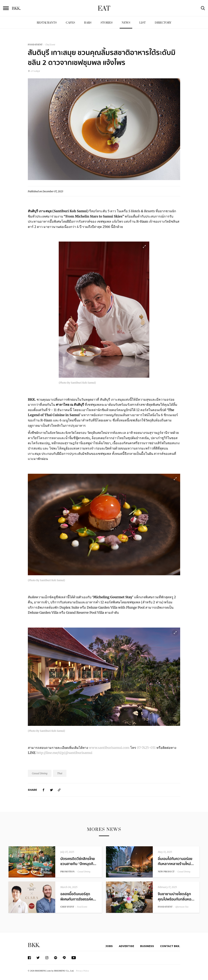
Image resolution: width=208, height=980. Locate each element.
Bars (88, 23)
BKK (16, 9)
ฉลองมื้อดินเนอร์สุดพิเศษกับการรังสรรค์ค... (78, 897)
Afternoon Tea (182, 907)
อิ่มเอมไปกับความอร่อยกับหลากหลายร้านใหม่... (176, 861)
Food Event (82, 907)
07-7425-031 (146, 748)
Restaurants (47, 23)
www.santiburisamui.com (109, 748)
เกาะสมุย (34, 71)
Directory (163, 23)
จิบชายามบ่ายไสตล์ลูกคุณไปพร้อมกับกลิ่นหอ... (176, 897)
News (126, 23)
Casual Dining (40, 773)
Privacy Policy (82, 971)
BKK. (34, 945)
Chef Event (50, 45)
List (142, 23)
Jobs (109, 946)
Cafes (70, 23)
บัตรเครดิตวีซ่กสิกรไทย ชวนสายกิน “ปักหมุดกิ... (78, 861)
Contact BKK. (170, 946)
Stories (107, 23)
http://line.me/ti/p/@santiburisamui (64, 753)
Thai (60, 773)
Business (147, 946)
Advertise (126, 946)
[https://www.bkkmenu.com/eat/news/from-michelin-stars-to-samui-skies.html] (59, 790)
